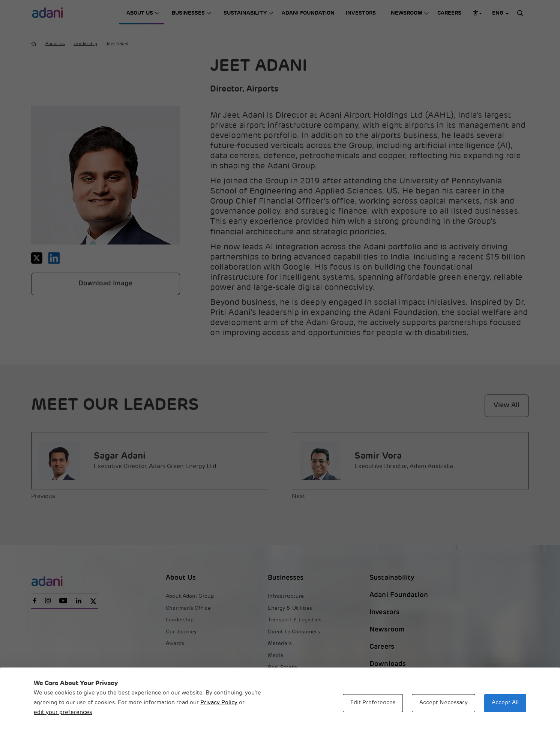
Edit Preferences (373, 703)
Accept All (505, 703)
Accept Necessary (444, 703)
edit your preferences (63, 713)
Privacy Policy (219, 703)
